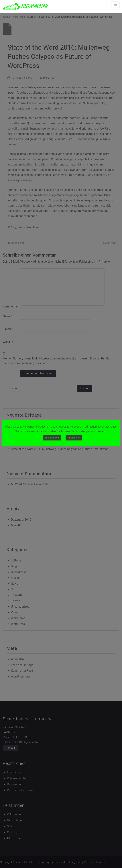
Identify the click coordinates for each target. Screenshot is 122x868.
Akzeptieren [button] (74, 438)
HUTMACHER (35, 6)
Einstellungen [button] (52, 438)
